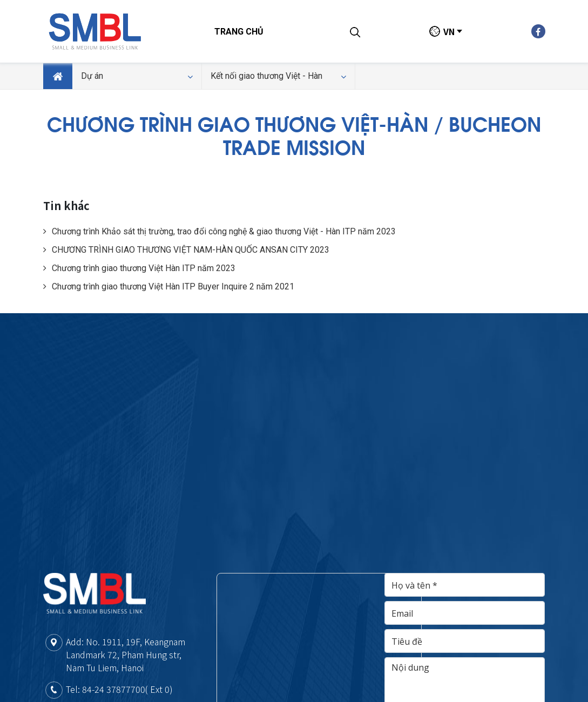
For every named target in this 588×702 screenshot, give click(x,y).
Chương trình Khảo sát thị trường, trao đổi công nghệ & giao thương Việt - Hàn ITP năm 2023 (219, 231)
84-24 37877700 (114, 689)
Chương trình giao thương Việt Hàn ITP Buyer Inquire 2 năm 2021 (169, 286)
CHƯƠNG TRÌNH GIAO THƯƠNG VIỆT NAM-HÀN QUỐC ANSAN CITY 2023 (186, 250)
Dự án (137, 76)
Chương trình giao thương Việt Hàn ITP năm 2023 (139, 268)
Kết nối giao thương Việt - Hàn (278, 76)
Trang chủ (239, 32)
